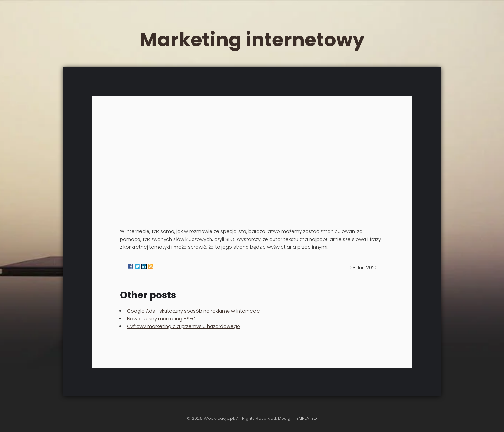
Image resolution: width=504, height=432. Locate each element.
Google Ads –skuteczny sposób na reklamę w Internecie (194, 311)
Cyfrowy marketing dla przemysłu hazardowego (184, 326)
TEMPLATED (306, 418)
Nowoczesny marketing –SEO (161, 319)
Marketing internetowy (252, 40)
